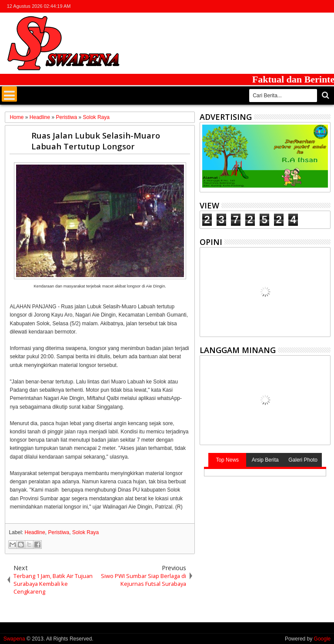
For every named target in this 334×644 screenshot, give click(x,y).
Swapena (14, 639)
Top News (227, 460)
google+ (302, 6)
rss (314, 6)
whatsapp (325, 6)
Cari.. (325, 95)
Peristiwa (59, 532)
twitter (280, 6)
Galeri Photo (303, 460)
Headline (35, 532)
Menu (9, 94)
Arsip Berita (265, 460)
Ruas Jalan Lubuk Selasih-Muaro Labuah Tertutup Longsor (96, 141)
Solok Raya (85, 532)
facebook (291, 6)
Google (322, 639)
